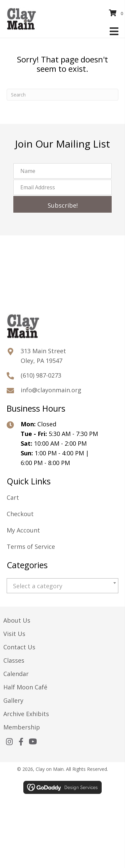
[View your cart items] (117, 13)
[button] (62, 204)
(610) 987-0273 (41, 375)
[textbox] (62, 586)
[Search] (62, 95)
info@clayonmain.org (51, 390)
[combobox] (62, 586)
